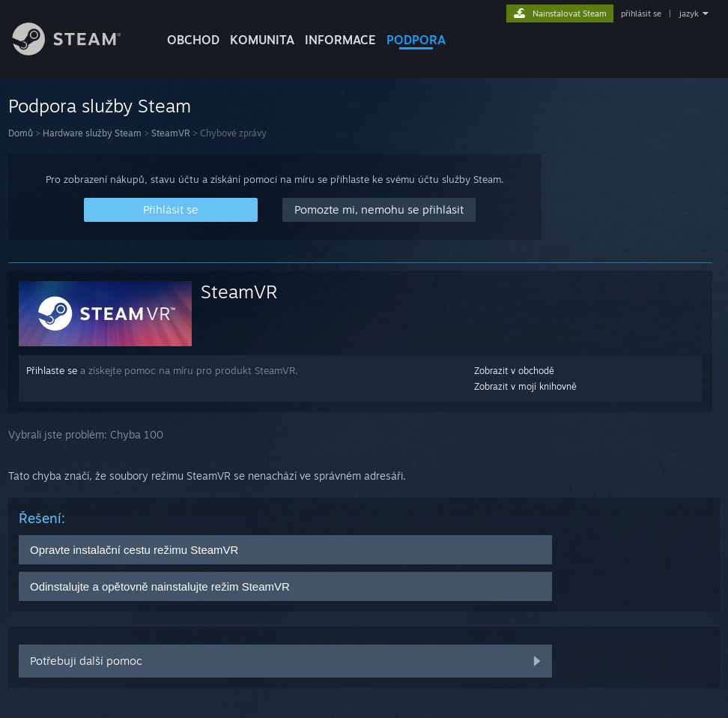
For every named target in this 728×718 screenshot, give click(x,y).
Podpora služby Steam (100, 106)
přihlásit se (641, 13)
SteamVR (171, 133)
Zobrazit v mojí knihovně (525, 386)
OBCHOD (193, 40)
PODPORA (416, 40)
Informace (340, 40)
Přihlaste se (52, 370)
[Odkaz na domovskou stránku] (78, 51)
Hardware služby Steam (92, 133)
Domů (21, 133)
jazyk (689, 13)
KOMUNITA (262, 40)
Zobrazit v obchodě (514, 371)
